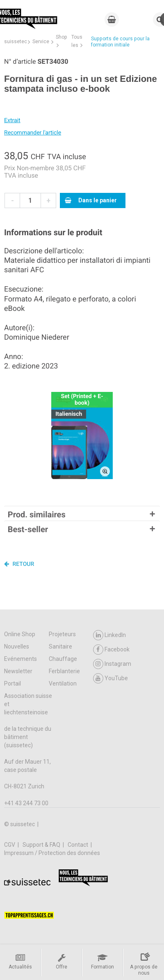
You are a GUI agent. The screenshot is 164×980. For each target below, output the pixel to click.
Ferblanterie (64, 671)
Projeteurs (62, 634)
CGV (10, 845)
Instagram (112, 664)
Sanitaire (60, 646)
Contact (79, 845)
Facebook (111, 650)
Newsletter (18, 671)
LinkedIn (109, 635)
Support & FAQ (42, 845)
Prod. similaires (37, 514)
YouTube (110, 678)
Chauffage (63, 659)
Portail (13, 683)
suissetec (16, 42)
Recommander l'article (33, 133)
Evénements (20, 659)
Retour (19, 564)
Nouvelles (17, 646)
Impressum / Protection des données (52, 853)
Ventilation (63, 683)
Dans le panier (91, 200)
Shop (61, 37)
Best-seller (28, 529)
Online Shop (20, 634)
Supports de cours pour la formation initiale (120, 42)
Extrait (12, 120)
